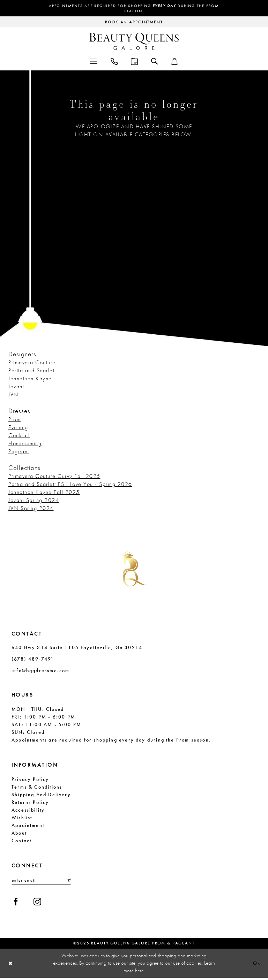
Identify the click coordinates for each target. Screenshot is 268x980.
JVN (14, 395)
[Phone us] (114, 61)
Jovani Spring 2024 (34, 501)
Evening (18, 428)
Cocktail (19, 436)
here (139, 972)
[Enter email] (41, 881)
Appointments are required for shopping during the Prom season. (134, 9)
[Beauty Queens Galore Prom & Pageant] (134, 42)
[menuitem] (94, 61)
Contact (21, 841)
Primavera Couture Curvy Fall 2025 (54, 477)
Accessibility (28, 810)
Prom (14, 420)
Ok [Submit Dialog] (256, 965)
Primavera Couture (32, 363)
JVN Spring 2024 (31, 509)
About (19, 833)
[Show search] (154, 61)
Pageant (19, 452)
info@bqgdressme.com (40, 671)
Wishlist (22, 818)
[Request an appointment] (134, 22)
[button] (94, 61)
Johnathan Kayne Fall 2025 (44, 493)
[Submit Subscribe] (68, 881)
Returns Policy (30, 803)
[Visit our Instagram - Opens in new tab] (39, 903)
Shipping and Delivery (41, 795)
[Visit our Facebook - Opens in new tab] (16, 903)
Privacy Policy (30, 780)
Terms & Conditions (37, 787)
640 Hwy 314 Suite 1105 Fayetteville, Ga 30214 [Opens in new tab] (77, 648)
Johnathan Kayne (30, 379)
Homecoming (25, 444)
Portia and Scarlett (32, 371)
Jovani (16, 387)
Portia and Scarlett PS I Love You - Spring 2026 (70, 485)
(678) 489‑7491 (33, 659)
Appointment (28, 826)
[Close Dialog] (11, 965)
